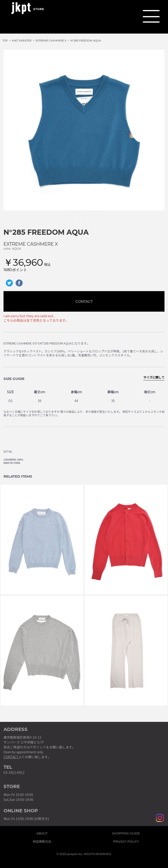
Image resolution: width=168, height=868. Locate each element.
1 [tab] (64, 214)
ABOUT (42, 833)
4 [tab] (82, 214)
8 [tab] (105, 214)
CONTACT (84, 301)
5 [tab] (87, 214)
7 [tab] (99, 214)
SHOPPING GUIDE (126, 833)
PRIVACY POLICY (126, 841)
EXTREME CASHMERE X (31, 244)
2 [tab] (70, 214)
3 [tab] (76, 214)
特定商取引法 (42, 841)
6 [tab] (93, 214)
